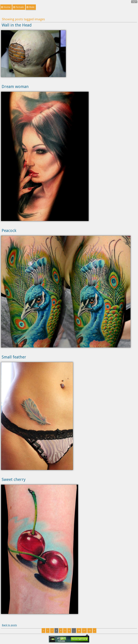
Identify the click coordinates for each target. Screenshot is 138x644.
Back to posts (9, 625)
